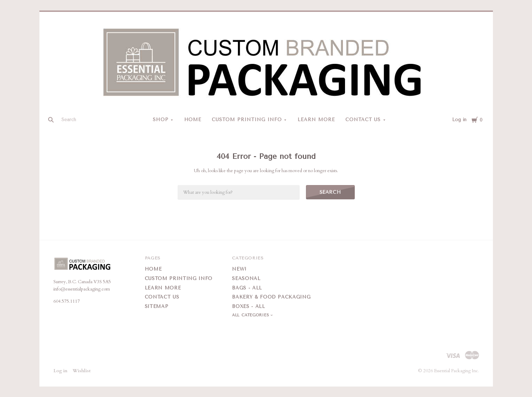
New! (239, 269)
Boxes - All (248, 306)
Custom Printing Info (247, 120)
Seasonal (246, 278)
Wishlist (82, 371)
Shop (161, 120)
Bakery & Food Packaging (271, 297)
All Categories (251, 315)
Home (193, 120)
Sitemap (157, 306)
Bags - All (247, 288)
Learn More (316, 120)
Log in (459, 120)
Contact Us (363, 120)
